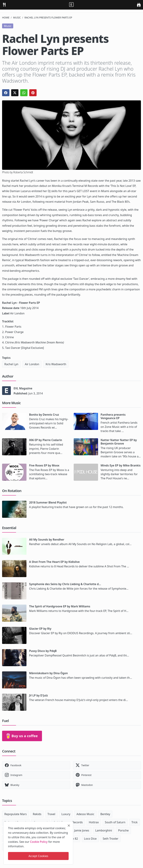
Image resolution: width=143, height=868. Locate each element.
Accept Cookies (38, 856)
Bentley (105, 814)
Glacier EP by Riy (40, 629)
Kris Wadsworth (56, 364)
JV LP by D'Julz (38, 695)
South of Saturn (115, 822)
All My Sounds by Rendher (47, 540)
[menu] (4, 5)
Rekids (37, 814)
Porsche (123, 830)
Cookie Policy (39, 842)
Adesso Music (85, 814)
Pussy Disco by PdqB (43, 651)
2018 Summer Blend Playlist (48, 502)
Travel (51, 814)
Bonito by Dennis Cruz (44, 415)
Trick (135, 822)
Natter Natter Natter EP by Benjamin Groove (119, 442)
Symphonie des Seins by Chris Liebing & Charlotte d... (65, 584)
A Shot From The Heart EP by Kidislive (54, 562)
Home (6, 17)
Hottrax (94, 822)
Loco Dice (90, 839)
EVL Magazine (23, 388)
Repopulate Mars (16, 814)
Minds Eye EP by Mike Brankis (121, 465)
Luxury (66, 814)
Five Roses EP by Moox (44, 465)
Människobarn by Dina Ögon (48, 673)
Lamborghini (104, 830)
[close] (69, 826)
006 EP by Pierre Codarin (46, 440)
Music (17, 17)
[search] (139, 5)
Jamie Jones (82, 830)
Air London (32, 364)
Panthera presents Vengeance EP (113, 416)
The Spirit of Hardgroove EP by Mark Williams (60, 606)
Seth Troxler (111, 839)
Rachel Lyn (11, 364)
